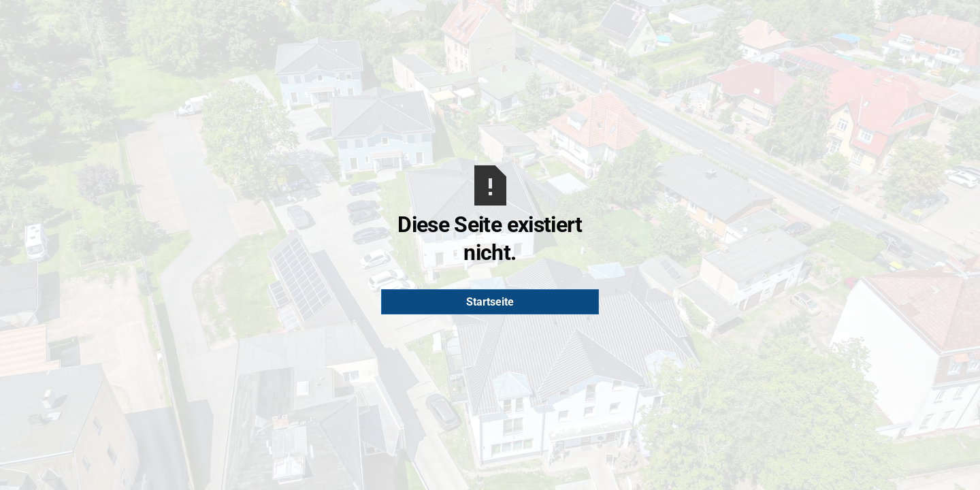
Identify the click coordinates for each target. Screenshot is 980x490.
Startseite (490, 302)
